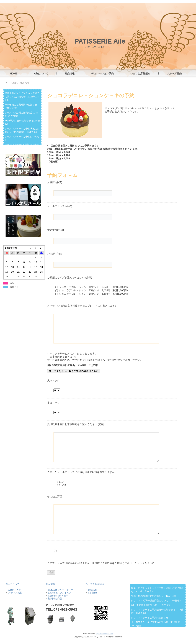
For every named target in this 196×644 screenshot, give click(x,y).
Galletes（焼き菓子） (59, 596)
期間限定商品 (55, 599)
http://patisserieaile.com (104, 634)
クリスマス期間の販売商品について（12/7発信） (157, 601)
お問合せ (93, 593)
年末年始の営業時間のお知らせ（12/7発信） (154, 596)
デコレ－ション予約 (102, 73)
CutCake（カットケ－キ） (62, 590)
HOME (14, 73)
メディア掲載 (15, 593)
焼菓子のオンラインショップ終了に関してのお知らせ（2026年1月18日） (22, 97)
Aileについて (41, 73)
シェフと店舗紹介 (140, 73)
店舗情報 (93, 590)
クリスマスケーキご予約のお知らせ (150, 618)
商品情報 (70, 73)
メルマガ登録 (174, 73)
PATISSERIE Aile (100, 41)
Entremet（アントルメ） (61, 593)
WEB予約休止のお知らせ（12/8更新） (151, 605)
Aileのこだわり (16, 590)
